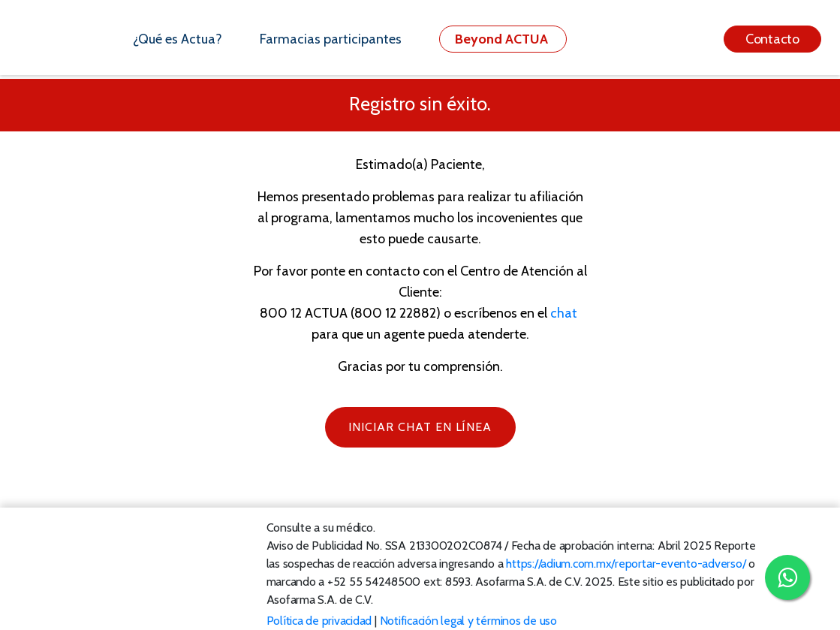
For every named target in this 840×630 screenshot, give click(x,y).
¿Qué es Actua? (178, 39)
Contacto (772, 39)
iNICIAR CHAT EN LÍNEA (420, 427)
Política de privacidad (319, 621)
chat (564, 313)
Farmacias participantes (331, 39)
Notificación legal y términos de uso (468, 621)
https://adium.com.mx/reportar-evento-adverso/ (626, 564)
